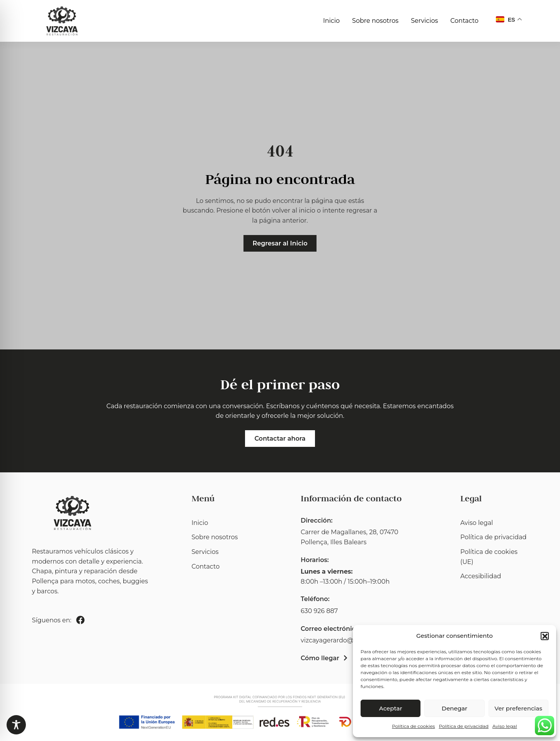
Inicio (331, 21)
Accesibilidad (481, 576)
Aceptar (391, 708)
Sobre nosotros (375, 21)
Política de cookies (413, 726)
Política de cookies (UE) (489, 557)
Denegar (454, 708)
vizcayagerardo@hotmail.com (347, 640)
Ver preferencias (518, 708)
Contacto (464, 21)
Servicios (424, 21)
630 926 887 (319, 611)
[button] (545, 636)
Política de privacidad (464, 726)
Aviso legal (505, 726)
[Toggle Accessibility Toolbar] (16, 725)
